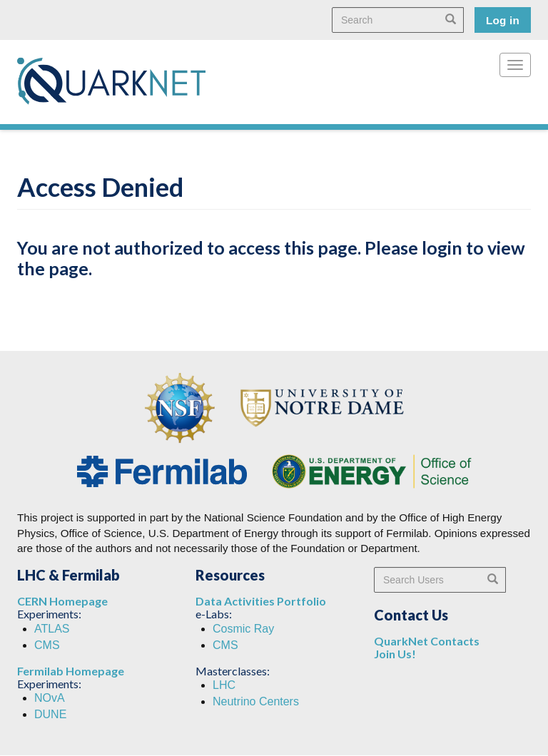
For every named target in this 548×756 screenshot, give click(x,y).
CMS (47, 645)
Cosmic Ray (243, 629)
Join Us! (395, 654)
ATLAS (52, 629)
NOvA (50, 698)
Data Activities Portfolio (261, 601)
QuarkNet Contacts (427, 641)
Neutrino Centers (256, 701)
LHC (224, 685)
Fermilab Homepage (71, 671)
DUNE (50, 714)
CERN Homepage (62, 601)
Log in (503, 20)
